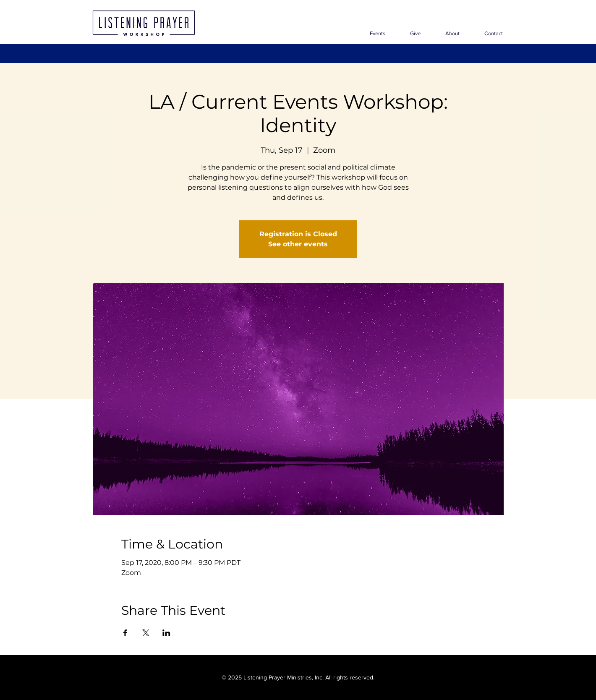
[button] (446, 33)
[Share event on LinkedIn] (166, 633)
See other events (298, 244)
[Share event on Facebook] (125, 633)
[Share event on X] (146, 633)
